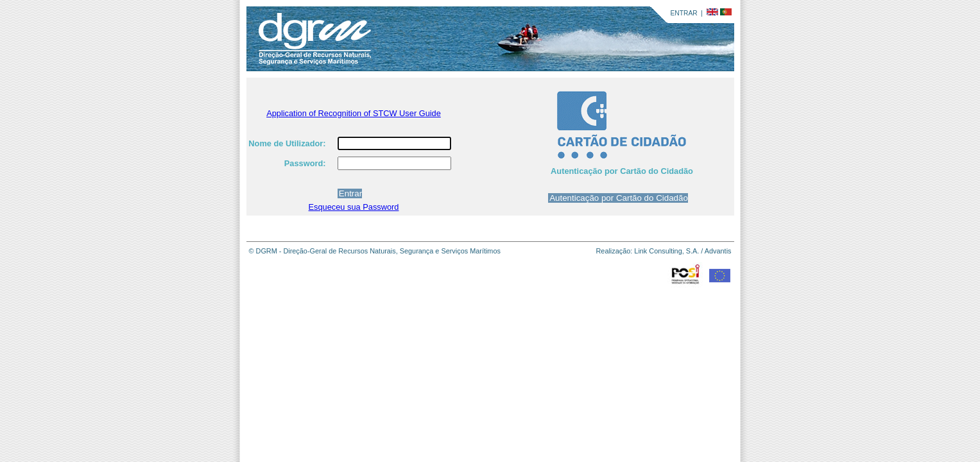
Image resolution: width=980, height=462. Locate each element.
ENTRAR (684, 13)
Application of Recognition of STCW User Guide (354, 113)
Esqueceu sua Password (354, 207)
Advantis (718, 251)
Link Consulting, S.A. (666, 251)
